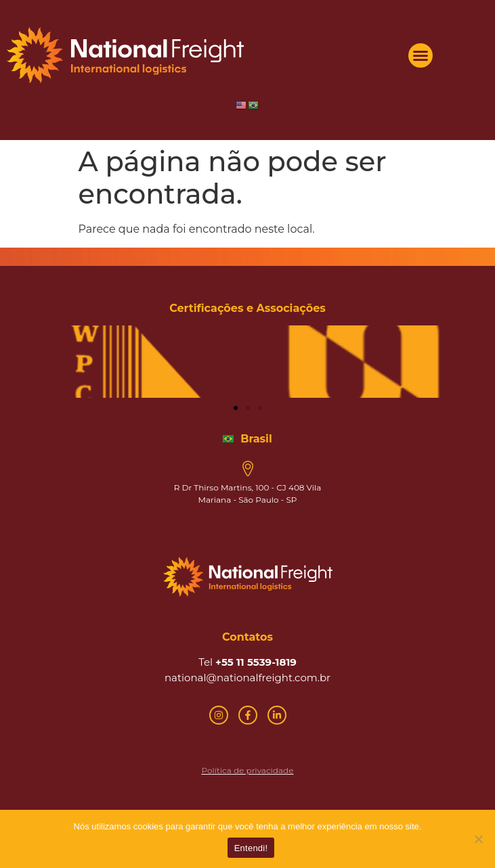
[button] (421, 55)
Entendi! (251, 848)
